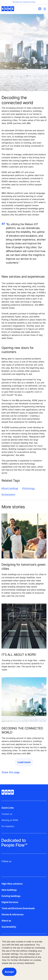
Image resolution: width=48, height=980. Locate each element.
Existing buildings (11, 896)
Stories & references (13, 914)
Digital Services (10, 902)
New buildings (9, 890)
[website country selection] (40, 9)
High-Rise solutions (12, 884)
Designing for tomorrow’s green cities (24, 567)
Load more (24, 762)
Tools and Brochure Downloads (18, 908)
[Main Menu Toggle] (45, 9)
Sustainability (9, 927)
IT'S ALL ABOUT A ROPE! (19, 655)
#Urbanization (8, 494)
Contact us (7, 814)
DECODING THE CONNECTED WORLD (22, 730)
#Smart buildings (10, 488)
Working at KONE (10, 820)
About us (6, 921)
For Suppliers (8, 826)
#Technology (28, 488)
